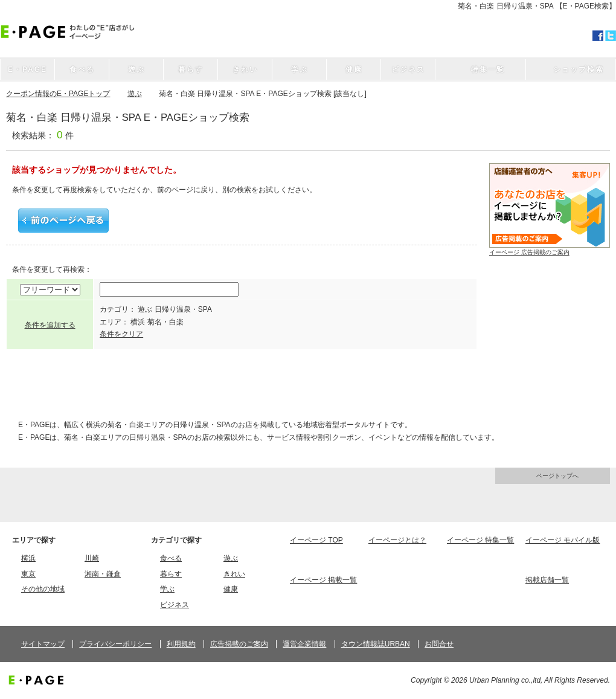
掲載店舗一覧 (547, 580)
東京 (28, 574)
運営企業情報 (304, 644)
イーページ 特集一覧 (480, 540)
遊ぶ (135, 94)
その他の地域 (43, 589)
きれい (234, 574)
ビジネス (175, 605)
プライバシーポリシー (115, 644)
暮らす (171, 574)
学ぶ (167, 589)
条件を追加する (50, 325)
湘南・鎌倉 (103, 574)
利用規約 (181, 644)
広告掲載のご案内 (239, 644)
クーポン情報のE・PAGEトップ (58, 94)
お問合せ (439, 644)
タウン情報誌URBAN (376, 644)
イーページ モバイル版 (563, 540)
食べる (171, 558)
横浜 (28, 558)
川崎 (92, 558)
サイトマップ (43, 644)
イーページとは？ (397, 540)
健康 (231, 589)
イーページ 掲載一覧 (323, 580)
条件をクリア (121, 334)
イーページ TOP (316, 540)
